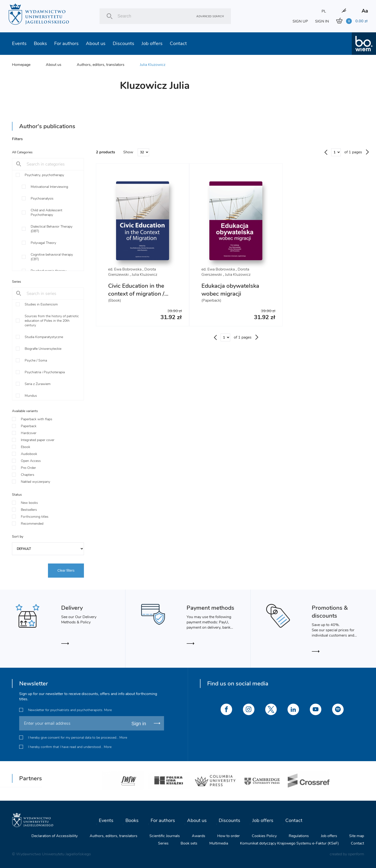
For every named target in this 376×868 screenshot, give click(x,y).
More (108, 710)
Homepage (21, 65)
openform (356, 854)
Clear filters (66, 570)
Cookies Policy (264, 836)
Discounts (123, 43)
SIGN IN (322, 21)
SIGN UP (300, 21)
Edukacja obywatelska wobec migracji (230, 290)
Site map (357, 836)
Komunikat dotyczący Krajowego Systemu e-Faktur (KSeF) (289, 843)
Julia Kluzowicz (153, 65)
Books (40, 43)
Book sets (189, 843)
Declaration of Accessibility (55, 836)
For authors (66, 43)
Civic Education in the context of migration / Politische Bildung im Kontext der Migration (137, 298)
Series (163, 843)
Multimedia (219, 843)
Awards (199, 836)
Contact (178, 43)
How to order (229, 836)
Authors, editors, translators (101, 65)
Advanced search (210, 16)
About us (96, 43)
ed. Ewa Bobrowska (125, 269)
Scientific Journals (165, 836)
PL (324, 11)
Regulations (299, 836)
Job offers (152, 43)
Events (19, 43)
